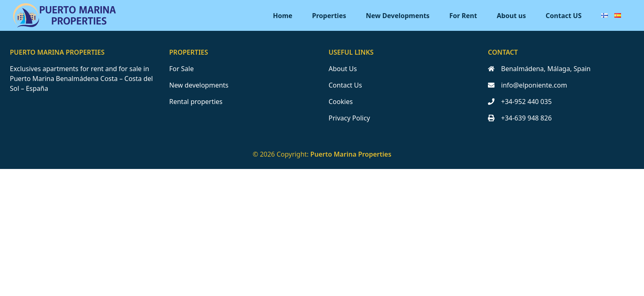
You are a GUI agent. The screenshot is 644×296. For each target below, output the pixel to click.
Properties (329, 16)
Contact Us (345, 85)
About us (511, 16)
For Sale (182, 69)
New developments (199, 85)
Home (282, 16)
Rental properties (196, 102)
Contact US (564, 16)
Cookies (341, 102)
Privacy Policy (349, 118)
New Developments (398, 16)
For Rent (463, 16)
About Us (343, 69)
